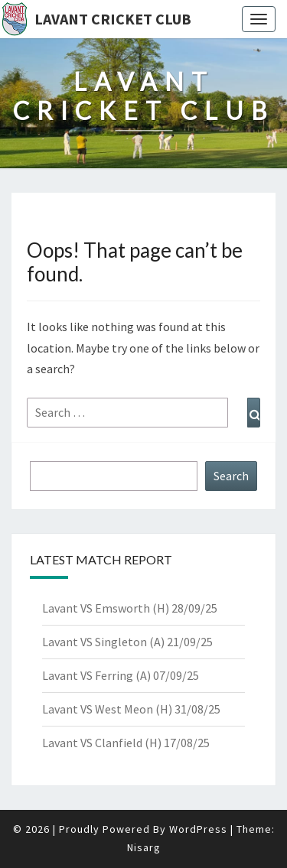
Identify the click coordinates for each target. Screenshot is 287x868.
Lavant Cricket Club (113, 19)
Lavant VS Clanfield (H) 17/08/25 (126, 743)
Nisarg (144, 847)
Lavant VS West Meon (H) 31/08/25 (131, 709)
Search (231, 476)
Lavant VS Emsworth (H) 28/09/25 (130, 608)
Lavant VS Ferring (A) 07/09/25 (121, 675)
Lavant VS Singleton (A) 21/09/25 (127, 642)
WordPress (198, 829)
